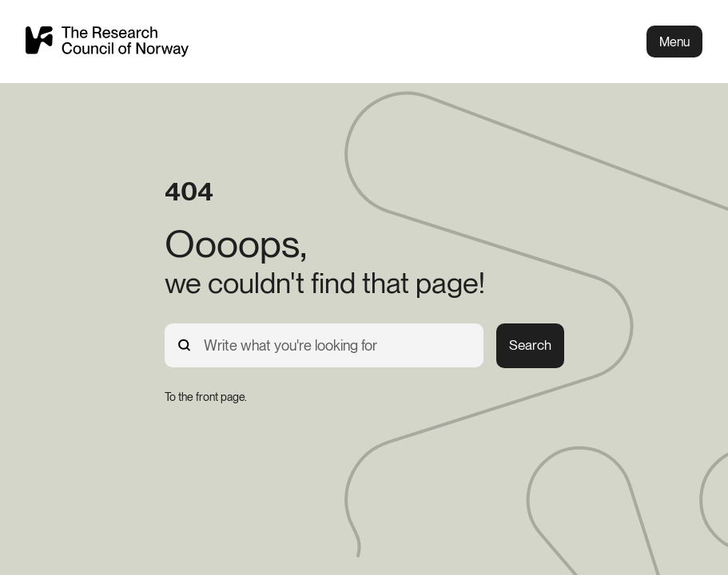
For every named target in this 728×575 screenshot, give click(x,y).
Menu (674, 42)
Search (530, 345)
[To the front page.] (206, 397)
